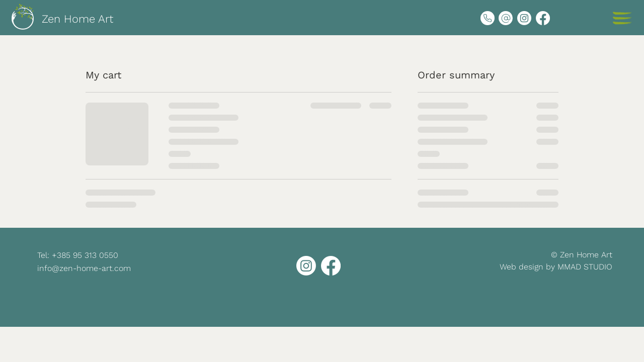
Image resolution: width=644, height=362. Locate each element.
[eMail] (506, 18)
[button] (622, 18)
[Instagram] (524, 18)
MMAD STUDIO (585, 267)
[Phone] (488, 18)
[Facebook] (543, 18)
